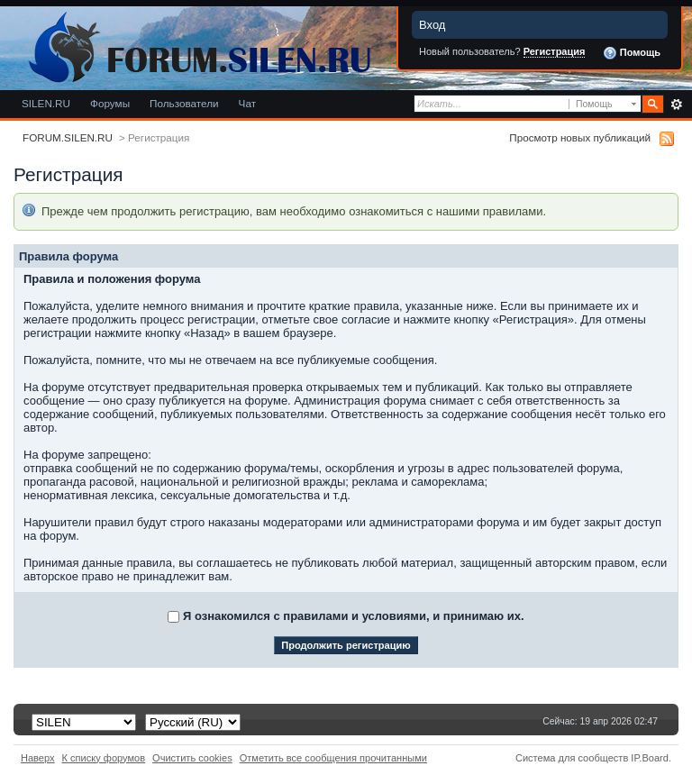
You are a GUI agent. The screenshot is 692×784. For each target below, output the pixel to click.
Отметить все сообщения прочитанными (333, 758)
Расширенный (676, 105)
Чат (247, 103)
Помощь (632, 53)
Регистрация (555, 51)
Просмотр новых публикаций (580, 137)
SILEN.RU (46, 103)
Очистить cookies (192, 758)
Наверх (38, 758)
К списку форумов (104, 758)
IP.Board (650, 758)
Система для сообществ (572, 758)
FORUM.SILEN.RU (68, 137)
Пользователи (184, 103)
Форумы (110, 103)
